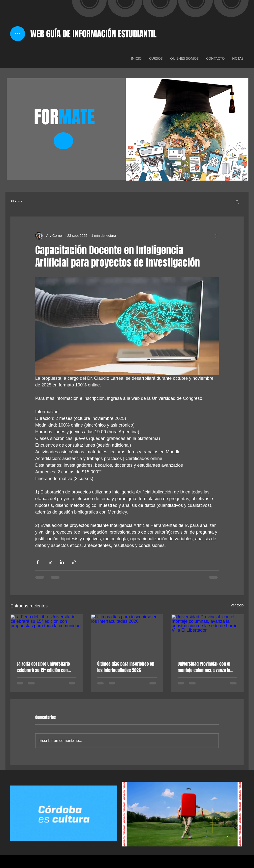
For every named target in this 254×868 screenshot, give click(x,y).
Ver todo (237, 605)
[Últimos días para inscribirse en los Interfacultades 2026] (127, 635)
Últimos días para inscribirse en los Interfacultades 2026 (126, 667)
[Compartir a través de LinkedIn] (62, 562)
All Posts (16, 201)
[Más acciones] (216, 236)
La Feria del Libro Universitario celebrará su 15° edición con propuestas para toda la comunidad (43, 667)
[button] (237, 202)
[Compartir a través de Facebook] (38, 562)
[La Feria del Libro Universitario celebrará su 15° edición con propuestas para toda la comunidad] (47, 635)
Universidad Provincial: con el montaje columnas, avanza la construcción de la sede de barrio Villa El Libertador (204, 667)
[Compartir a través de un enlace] (74, 562)
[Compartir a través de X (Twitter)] (50, 562)
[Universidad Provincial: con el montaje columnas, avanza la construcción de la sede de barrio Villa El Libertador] (207, 635)
